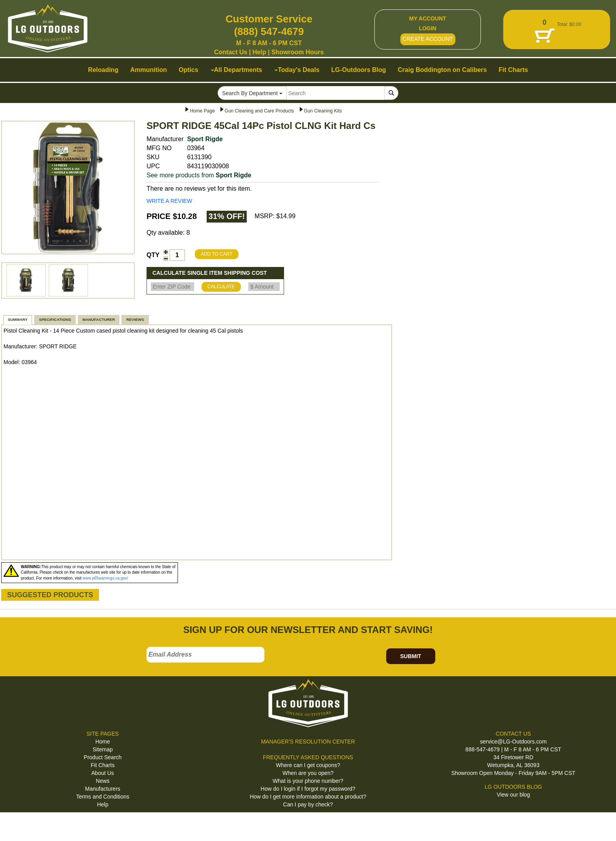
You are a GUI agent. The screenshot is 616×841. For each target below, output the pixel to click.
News (103, 781)
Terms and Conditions (103, 797)
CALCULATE (221, 287)
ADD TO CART (217, 254)
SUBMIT (411, 656)
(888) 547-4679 (269, 31)
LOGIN (427, 28)
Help (259, 52)
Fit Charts (103, 765)
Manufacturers (103, 789)
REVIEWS (135, 319)
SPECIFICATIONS (55, 319)
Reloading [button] (103, 70)
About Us (103, 773)
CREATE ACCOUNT (428, 39)
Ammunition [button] (148, 70)
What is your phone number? (308, 781)
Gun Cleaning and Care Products (259, 111)
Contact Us (231, 52)
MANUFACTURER (99, 319)
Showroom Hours (298, 52)
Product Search (103, 757)
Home (103, 742)
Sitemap (103, 749)
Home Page (202, 111)
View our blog (513, 795)
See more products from (199, 175)
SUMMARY (18, 319)
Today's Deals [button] (297, 70)
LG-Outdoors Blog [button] (359, 70)
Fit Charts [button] (513, 70)
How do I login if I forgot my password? (308, 789)
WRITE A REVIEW (169, 201)
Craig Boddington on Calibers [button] (443, 70)
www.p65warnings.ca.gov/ (105, 578)
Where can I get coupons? (308, 765)
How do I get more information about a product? (308, 797)
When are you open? (308, 773)
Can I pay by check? (308, 804)
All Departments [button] (237, 70)
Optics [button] (189, 70)
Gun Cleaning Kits (323, 111)
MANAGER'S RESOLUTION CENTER (308, 742)
